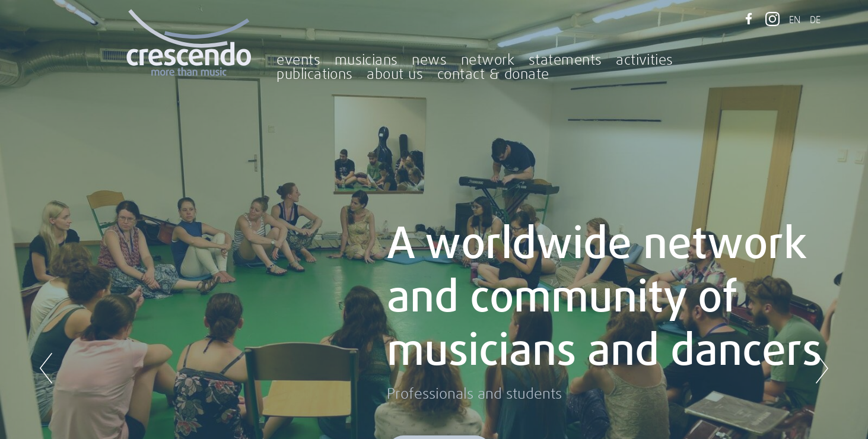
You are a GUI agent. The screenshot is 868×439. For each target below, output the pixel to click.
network (488, 61)
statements (565, 61)
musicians (366, 61)
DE (815, 20)
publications (315, 75)
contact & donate (493, 75)
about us (395, 75)
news (429, 61)
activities (645, 61)
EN (795, 20)
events (298, 61)
